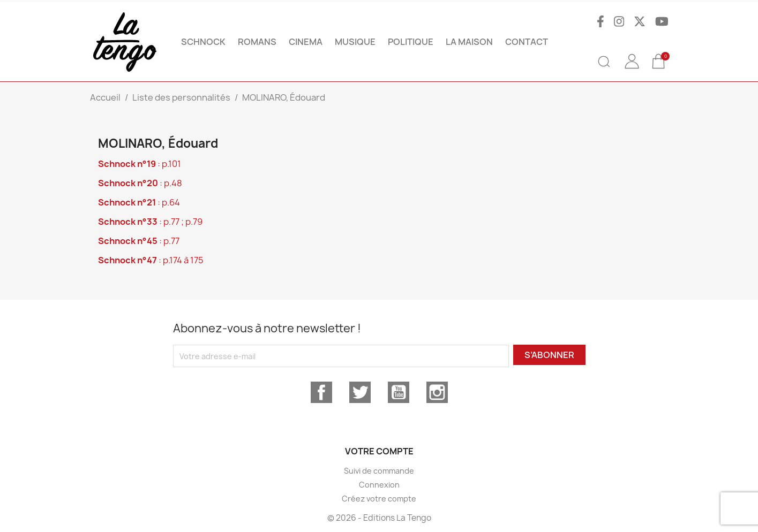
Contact (527, 42)
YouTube (399, 392)
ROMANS (257, 42)
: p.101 (140, 164)
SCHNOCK (203, 42)
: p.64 (139, 202)
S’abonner (549, 355)
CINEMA (306, 42)
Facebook (321, 392)
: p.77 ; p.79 (150, 222)
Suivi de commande (379, 471)
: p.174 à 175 (151, 260)
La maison (469, 42)
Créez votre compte (379, 499)
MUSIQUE (355, 42)
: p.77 (139, 241)
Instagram (437, 392)
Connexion (379, 485)
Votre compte (379, 451)
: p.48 (140, 183)
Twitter (360, 392)
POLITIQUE (411, 42)
